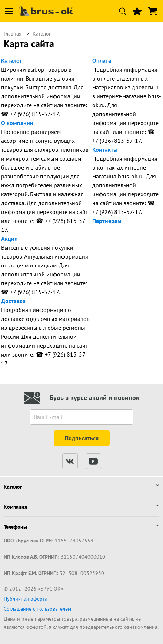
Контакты (105, 149)
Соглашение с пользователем (37, 609)
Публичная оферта (26, 599)
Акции (9, 239)
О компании (17, 123)
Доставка (13, 301)
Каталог (11, 60)
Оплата (102, 60)
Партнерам (107, 221)
